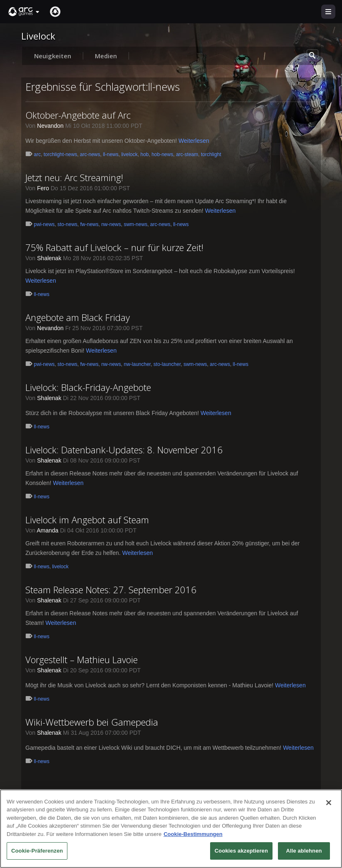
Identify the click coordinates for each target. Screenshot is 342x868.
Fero (43, 188)
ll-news (110, 154)
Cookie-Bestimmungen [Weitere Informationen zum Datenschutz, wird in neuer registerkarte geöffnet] (193, 836)
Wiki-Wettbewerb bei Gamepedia (92, 722)
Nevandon (50, 126)
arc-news (90, 154)
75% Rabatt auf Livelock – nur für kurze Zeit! (114, 247)
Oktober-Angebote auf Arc (78, 115)
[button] (24, 12)
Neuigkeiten (53, 56)
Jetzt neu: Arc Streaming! (74, 177)
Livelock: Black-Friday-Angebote (88, 387)
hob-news (162, 154)
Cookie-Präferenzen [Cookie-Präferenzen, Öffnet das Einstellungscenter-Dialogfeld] (37, 853)
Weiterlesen (194, 141)
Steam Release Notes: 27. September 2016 (111, 589)
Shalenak (49, 258)
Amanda (47, 530)
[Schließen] (329, 804)
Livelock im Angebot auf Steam (87, 520)
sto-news (67, 224)
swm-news (135, 224)
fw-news (89, 224)
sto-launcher (167, 364)
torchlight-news (61, 154)
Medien (106, 56)
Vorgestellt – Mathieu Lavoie (82, 659)
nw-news (111, 224)
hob (144, 154)
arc (37, 154)
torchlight (211, 154)
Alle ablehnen (304, 853)
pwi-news (44, 224)
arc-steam (187, 154)
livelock (129, 154)
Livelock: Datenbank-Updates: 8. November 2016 (124, 450)
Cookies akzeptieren (241, 853)
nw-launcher (137, 364)
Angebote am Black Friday (78, 317)
